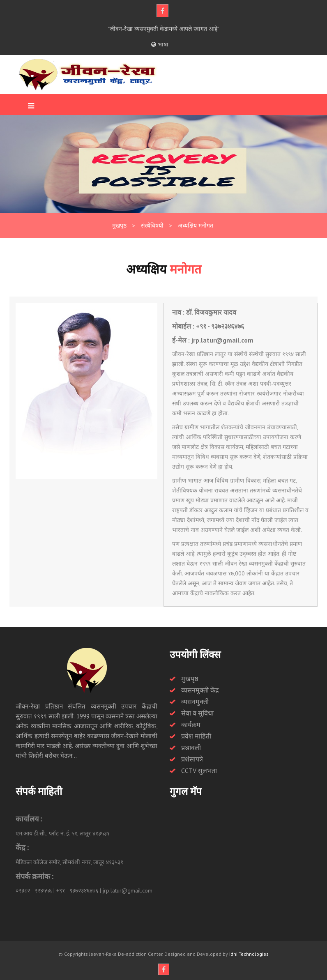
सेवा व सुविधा (197, 713)
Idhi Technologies (249, 954)
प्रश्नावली (191, 748)
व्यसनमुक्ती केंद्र (200, 690)
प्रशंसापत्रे (192, 759)
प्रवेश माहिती (196, 736)
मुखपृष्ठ (190, 679)
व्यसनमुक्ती (195, 702)
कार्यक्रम (191, 725)
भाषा (160, 44)
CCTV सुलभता (199, 771)
